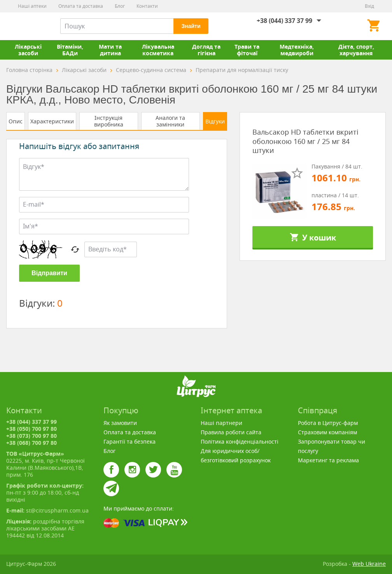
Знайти (191, 26)
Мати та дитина (110, 50)
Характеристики (52, 121)
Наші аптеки (32, 6)
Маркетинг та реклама (328, 460)
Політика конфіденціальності (240, 441)
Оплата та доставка (81, 6)
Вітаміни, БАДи (70, 50)
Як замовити (120, 423)
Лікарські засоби (28, 50)
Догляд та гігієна (206, 50)
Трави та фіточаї (247, 50)
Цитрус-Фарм (24, 26)
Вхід (369, 6)
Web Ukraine (369, 564)
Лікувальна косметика (158, 50)
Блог (120, 6)
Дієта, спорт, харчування (356, 50)
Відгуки (215, 121)
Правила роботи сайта (231, 432)
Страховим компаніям (327, 432)
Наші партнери (221, 423)
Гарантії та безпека (129, 441)
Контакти (147, 6)
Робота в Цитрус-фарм (328, 423)
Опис (16, 121)
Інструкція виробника (109, 121)
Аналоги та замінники (170, 121)
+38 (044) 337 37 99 (284, 21)
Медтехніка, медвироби (297, 50)
